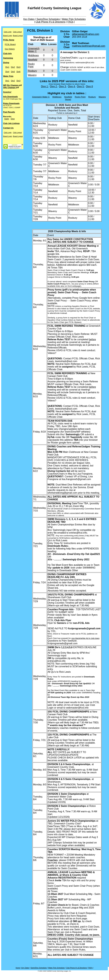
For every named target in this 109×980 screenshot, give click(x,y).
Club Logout (17, 32)
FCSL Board (10, 44)
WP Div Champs (11, 85)
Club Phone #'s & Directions (50, 22)
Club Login (8, 32)
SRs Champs (9, 87)
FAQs (71, 22)
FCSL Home (9, 40)
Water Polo (8, 76)
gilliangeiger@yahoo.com (86, 34)
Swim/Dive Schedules (48, 19)
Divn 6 (89, 86)
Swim (7, 119)
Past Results (9, 112)
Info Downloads (10, 97)
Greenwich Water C (34, 50)
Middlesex (33, 55)
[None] (68, 99)
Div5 (13, 72)
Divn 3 (63, 86)
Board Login (8, 36)
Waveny (32, 75)
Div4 (7, 72)
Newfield (33, 60)
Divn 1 (45, 86)
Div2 (13, 67)
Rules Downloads (11, 103)
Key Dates (29, 19)
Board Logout (18, 36)
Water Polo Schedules (74, 19)
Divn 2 (54, 86)
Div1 (7, 67)
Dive (13, 119)
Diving (6, 63)
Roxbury (32, 71)
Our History (10, 49)
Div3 (18, 67)
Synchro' (7, 92)
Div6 (18, 72)
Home (18, 968)
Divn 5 (81, 86)
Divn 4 (72, 86)
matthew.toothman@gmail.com (89, 46)
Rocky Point (31, 65)
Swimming (8, 58)
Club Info (7, 53)
